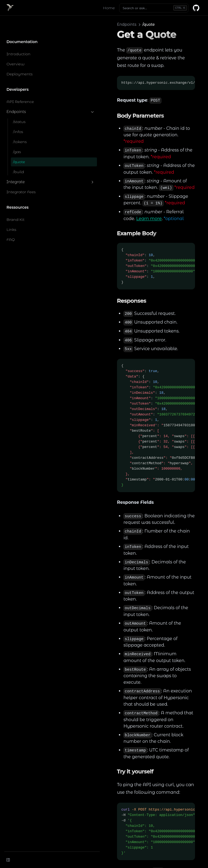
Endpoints (33, 94)
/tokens (20, 124)
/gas (17, 134)
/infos (18, 114)
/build (18, 154)
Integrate (33, 165)
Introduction (18, 37)
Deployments (19, 57)
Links (11, 212)
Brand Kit (16, 202)
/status (19, 104)
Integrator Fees (21, 175)
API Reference (20, 84)
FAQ (11, 222)
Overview (16, 47)
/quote (19, 144)
